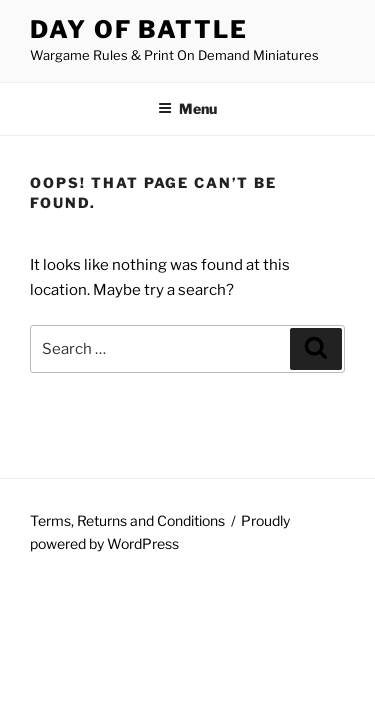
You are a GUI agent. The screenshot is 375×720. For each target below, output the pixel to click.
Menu (187, 108)
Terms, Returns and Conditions (127, 520)
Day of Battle (139, 29)
